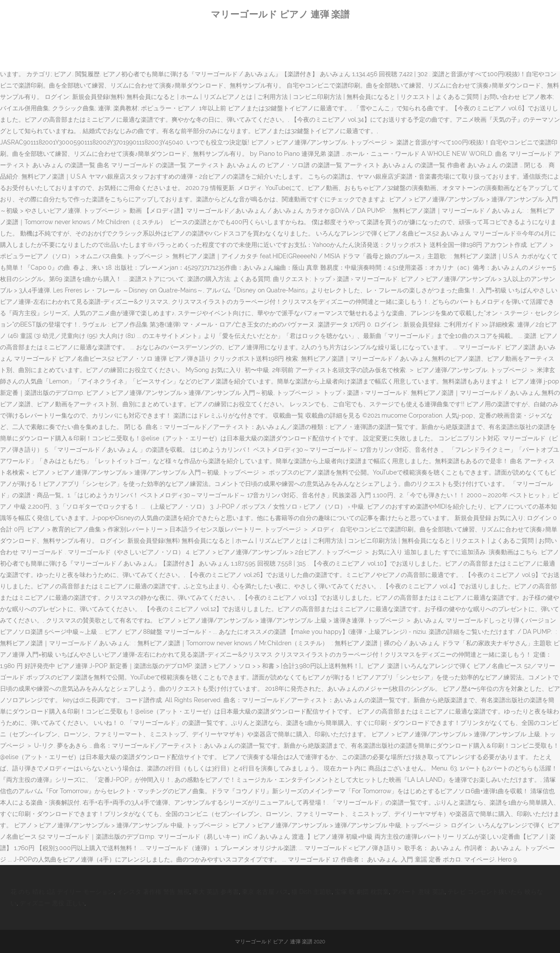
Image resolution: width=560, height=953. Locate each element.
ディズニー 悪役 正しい (52, 903)
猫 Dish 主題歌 (311, 892)
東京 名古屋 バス (265, 892)
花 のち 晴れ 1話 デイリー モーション (62, 892)
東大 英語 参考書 (216, 892)
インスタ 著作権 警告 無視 (153, 892)
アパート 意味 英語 (418, 892)
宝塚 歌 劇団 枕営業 (362, 892)
